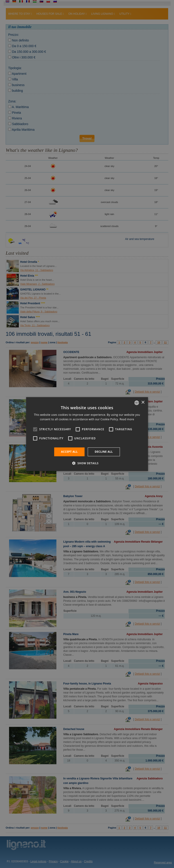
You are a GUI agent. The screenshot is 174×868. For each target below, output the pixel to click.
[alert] (87, 434)
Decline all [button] (104, 452)
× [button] (143, 403)
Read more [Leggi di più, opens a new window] (127, 419)
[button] (87, 463)
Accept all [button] (69, 452)
